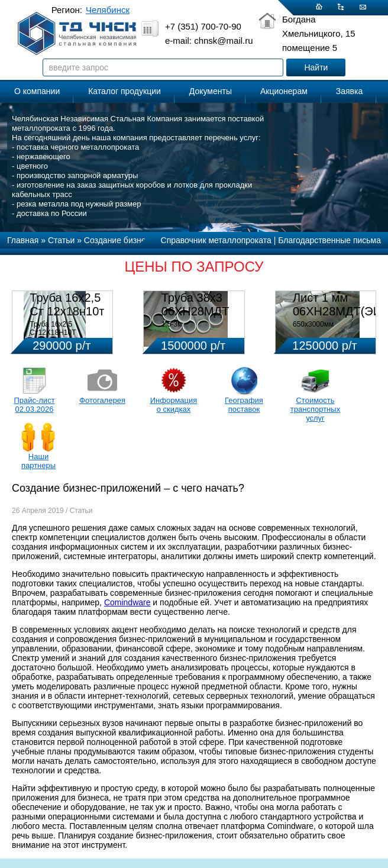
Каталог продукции (125, 91)
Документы (211, 91)
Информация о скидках (174, 405)
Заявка (349, 91)
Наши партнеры (38, 461)
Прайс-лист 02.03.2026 (34, 405)
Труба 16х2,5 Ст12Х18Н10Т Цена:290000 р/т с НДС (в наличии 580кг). (68, 337)
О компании (37, 91)
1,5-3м (172, 324)
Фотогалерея (102, 400)
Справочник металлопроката (216, 240)
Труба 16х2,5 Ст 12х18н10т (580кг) (67, 311)
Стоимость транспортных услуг (315, 409)
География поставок (244, 405)
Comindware (127, 602)
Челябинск (108, 10)
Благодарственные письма (329, 240)
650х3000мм (313, 324)
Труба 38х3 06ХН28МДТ (195, 304)
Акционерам (284, 91)
